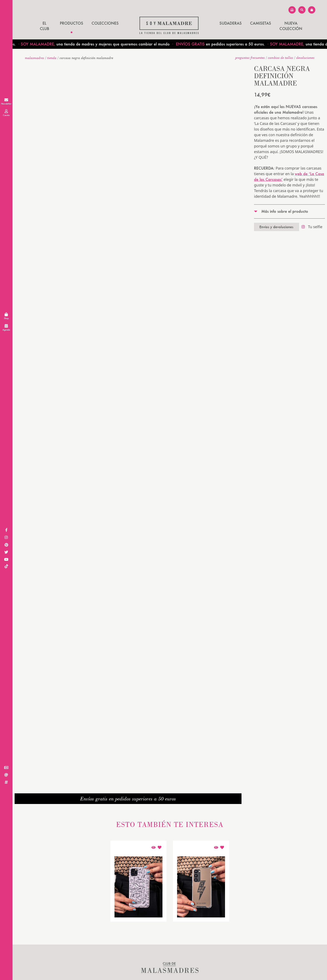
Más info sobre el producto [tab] (285, 211)
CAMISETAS (261, 23)
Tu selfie (312, 227)
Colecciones (105, 23)
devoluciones (305, 58)
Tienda (52, 58)
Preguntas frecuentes (250, 58)
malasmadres (35, 58)
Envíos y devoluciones (276, 227)
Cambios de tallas (281, 58)
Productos (72, 23)
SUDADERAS (231, 23)
